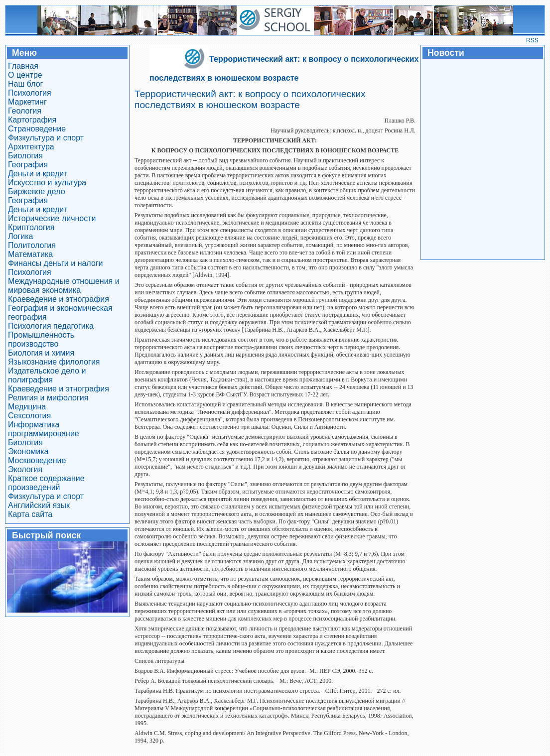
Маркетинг (27, 102)
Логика (20, 236)
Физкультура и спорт (46, 138)
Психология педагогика (51, 326)
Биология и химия (41, 353)
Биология (25, 156)
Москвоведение (37, 460)
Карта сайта (30, 514)
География (28, 165)
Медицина (27, 407)
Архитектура (31, 147)
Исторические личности (52, 218)
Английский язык (39, 505)
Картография (32, 120)
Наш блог (25, 84)
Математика (30, 254)
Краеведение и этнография (59, 299)
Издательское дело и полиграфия (47, 375)
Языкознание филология (54, 362)
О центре (25, 75)
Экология (25, 469)
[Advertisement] (482, 158)
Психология (30, 93)
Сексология (29, 416)
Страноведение (37, 129)
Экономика (28, 451)
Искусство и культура (47, 183)
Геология (25, 111)
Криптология (31, 227)
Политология (32, 245)
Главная (23, 66)
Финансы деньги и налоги (56, 263)
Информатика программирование (44, 429)
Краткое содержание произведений (46, 483)
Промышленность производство (41, 339)
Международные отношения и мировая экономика (64, 286)
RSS (532, 40)
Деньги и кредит (38, 174)
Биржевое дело (37, 191)
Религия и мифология (48, 398)
